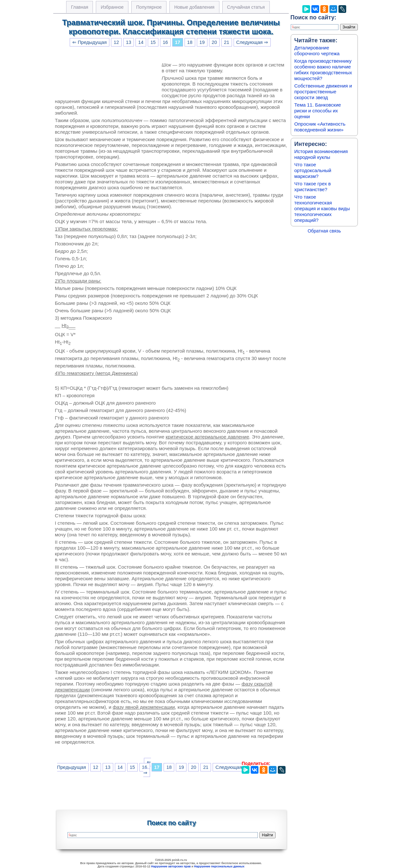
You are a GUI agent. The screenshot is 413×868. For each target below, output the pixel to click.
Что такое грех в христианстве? (312, 186)
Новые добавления (194, 7)
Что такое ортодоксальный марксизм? (313, 170)
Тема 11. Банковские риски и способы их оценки (318, 111)
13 (128, 42)
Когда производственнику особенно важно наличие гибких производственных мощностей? (323, 70)
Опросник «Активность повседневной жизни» (320, 127)
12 (116, 42)
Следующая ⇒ (252, 42)
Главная (80, 7)
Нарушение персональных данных (219, 866)
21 (227, 42)
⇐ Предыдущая (90, 42)
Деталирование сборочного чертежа (317, 51)
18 (190, 42)
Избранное (112, 7)
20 (214, 42)
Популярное (149, 7)
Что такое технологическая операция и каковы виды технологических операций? (322, 208)
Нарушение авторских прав (171, 866)
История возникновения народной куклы (321, 154)
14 (141, 42)
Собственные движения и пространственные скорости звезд (323, 92)
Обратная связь (324, 231)
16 (165, 42)
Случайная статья (246, 7)
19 (202, 42)
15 (153, 42)
